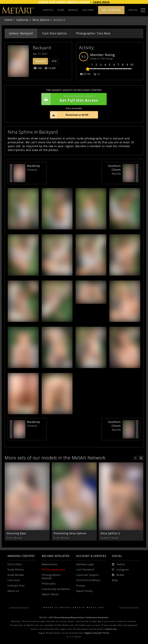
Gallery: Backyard (21, 33)
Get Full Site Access (73, 99)
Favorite (40, 61)
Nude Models (16, 575)
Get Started (111, 10)
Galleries (23, 20)
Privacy (81, 586)
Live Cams (14, 580)
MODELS (73, 10)
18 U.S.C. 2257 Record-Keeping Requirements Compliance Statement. (74, 617)
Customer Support (88, 575)
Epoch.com (111, 629)
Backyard (42, 48)
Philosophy (49, 584)
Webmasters (50, 564)
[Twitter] (119, 564)
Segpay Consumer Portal (97, 633)
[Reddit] (118, 575)
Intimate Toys (16, 586)
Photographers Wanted (51, 577)
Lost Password (85, 570)
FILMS (61, 10)
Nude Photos (16, 570)
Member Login (85, 564)
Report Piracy (85, 591)
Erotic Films (15, 564)
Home (9, 20)
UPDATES (48, 10)
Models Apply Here (54, 570)
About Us (13, 591)
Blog (115, 580)
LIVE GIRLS (88, 10)
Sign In (133, 10)
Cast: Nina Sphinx (55, 33)
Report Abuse (50, 594)
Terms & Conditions (88, 580)
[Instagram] (120, 570)
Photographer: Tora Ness (93, 33)
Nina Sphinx (41, 20)
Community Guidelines (56, 589)
